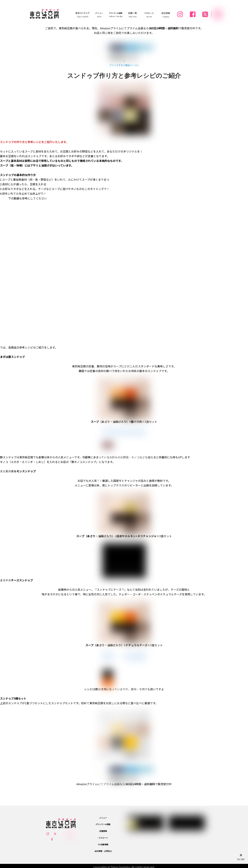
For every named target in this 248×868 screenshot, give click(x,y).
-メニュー (103, 817)
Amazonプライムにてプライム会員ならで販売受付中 (124, 784)
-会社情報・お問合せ (103, 850)
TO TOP (241, 857)
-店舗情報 (103, 831)
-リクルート (103, 837)
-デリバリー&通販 (103, 824)
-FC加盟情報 (103, 844)
